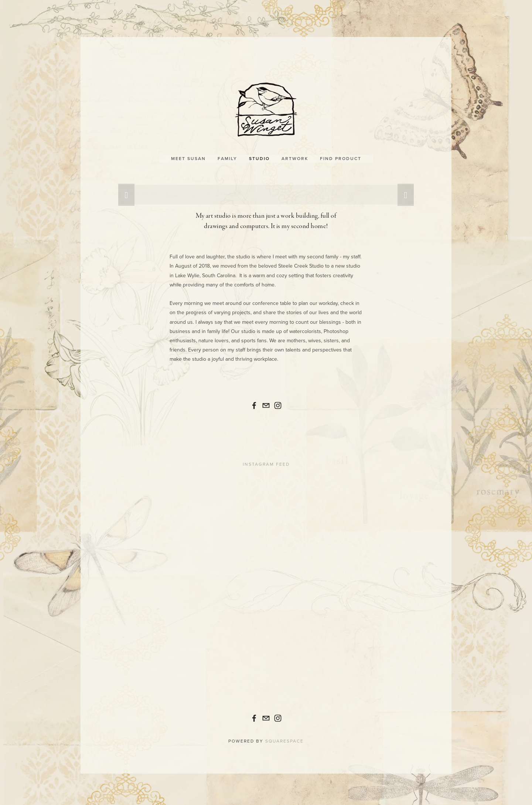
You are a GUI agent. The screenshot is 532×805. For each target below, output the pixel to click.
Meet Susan (188, 153)
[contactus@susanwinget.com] (266, 400)
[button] (126, 189)
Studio (259, 153)
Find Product (341, 153)
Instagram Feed (266, 458)
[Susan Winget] (254, 400)
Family (227, 153)
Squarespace (284, 735)
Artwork (295, 153)
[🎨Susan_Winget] (278, 400)
